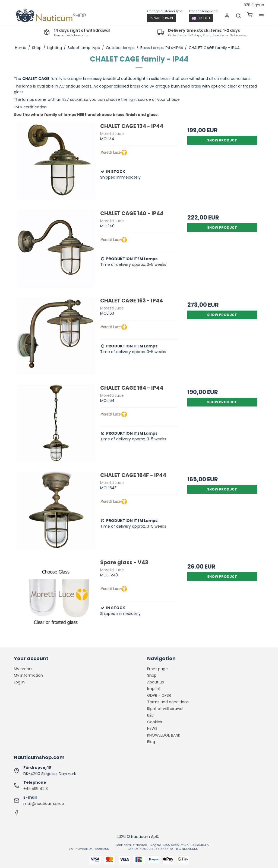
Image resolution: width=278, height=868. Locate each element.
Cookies (155, 722)
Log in (19, 682)
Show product (222, 140)
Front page (157, 669)
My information (28, 675)
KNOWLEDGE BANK (164, 735)
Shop (152, 675)
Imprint (154, 689)
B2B (150, 715)
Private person (161, 18)
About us (156, 682)
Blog (151, 742)
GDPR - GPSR (159, 695)
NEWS (152, 728)
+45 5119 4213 (36, 789)
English (201, 18)
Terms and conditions (168, 702)
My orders (23, 669)
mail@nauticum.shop (44, 804)
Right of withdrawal (165, 709)
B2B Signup (254, 5)
